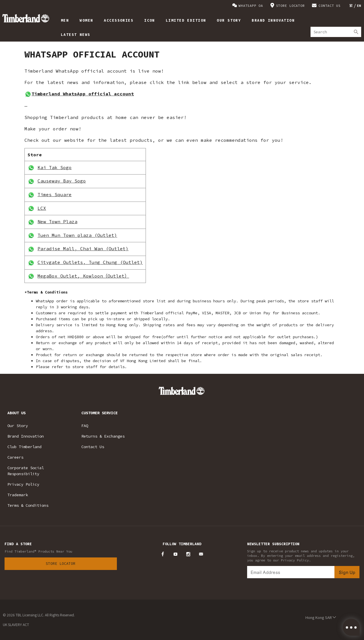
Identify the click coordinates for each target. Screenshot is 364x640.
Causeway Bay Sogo (62, 181)
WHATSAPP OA (251, 6)
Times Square (55, 194)
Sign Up (347, 572)
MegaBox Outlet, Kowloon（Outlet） (83, 276)
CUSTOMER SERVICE (100, 413)
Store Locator (61, 564)
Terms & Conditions (28, 505)
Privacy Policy (23, 484)
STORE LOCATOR (290, 6)
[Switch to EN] (359, 6)
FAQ (85, 426)
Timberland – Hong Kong (26, 18)
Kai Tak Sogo (55, 167)
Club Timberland (24, 447)
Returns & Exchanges (103, 436)
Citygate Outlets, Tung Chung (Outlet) (90, 262)
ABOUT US (16, 413)
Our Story (18, 426)
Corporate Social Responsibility (26, 471)
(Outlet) (106, 235)
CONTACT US (330, 6)
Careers (15, 457)
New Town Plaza (57, 221)
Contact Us (93, 447)
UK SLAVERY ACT (16, 624)
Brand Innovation (26, 436)
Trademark (18, 495)
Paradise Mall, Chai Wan (72, 249)
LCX (42, 208)
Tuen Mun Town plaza (66, 235)
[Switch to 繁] (351, 6)
